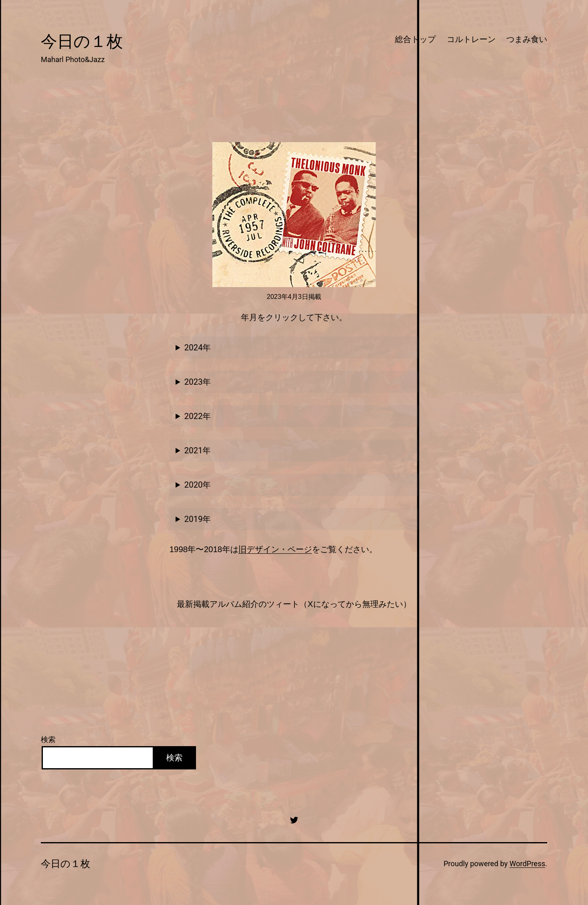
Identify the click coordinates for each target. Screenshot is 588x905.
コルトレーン (471, 39)
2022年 (197, 416)
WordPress (527, 864)
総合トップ (415, 39)
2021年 (197, 450)
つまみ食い (527, 39)
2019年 (197, 519)
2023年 (197, 382)
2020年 (197, 485)
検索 (48, 739)
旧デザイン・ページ (275, 549)
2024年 (197, 348)
